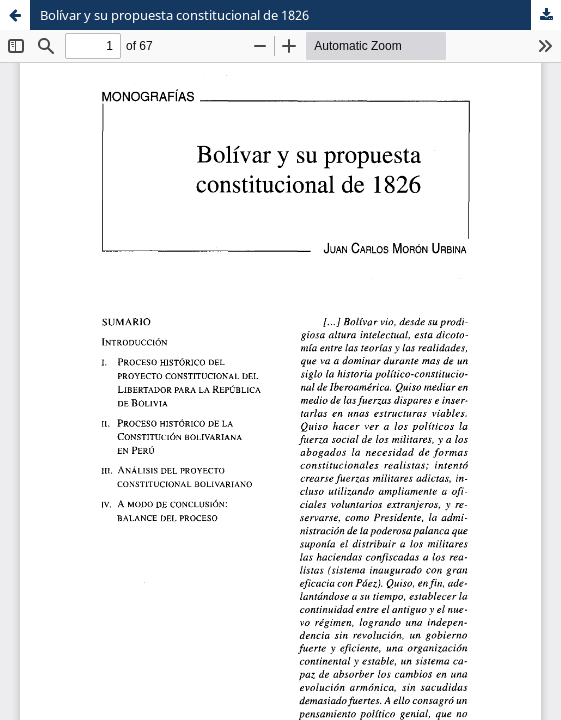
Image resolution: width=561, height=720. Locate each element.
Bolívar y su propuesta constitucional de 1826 (174, 15)
